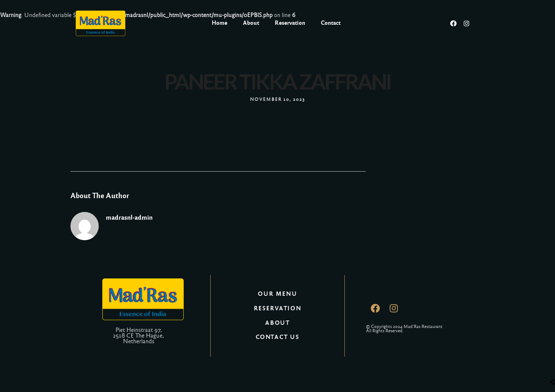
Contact (331, 23)
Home (219, 23)
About (251, 23)
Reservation (290, 23)
